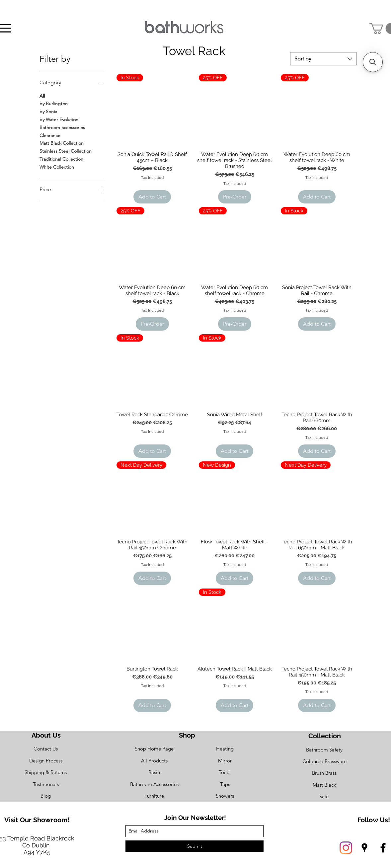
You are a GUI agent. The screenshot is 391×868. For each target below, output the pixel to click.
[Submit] (195, 846)
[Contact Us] (46, 749)
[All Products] (154, 761)
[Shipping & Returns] (46, 773)
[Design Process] (46, 761)
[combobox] (323, 59)
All (42, 96)
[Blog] (46, 796)
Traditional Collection (61, 159)
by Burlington (54, 103)
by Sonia (48, 111)
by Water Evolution (59, 119)
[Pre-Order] (235, 197)
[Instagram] (346, 848)
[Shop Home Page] (154, 749)
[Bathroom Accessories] (154, 785)
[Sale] (324, 797)
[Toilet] (225, 773)
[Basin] (154, 773)
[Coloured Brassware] (324, 762)
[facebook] (383, 848)
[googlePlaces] (364, 848)
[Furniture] (154, 796)
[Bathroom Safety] (324, 750)
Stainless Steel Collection (66, 151)
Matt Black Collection (62, 143)
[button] (373, 62)
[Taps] (225, 785)
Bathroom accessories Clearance (62, 131)
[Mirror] (225, 761)
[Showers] (225, 796)
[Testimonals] (46, 785)
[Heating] (225, 749)
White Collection (57, 167)
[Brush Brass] (324, 773)
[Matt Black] (324, 785)
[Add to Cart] (152, 197)
